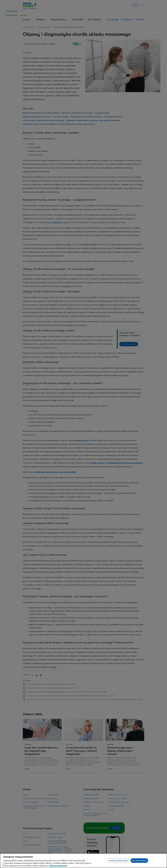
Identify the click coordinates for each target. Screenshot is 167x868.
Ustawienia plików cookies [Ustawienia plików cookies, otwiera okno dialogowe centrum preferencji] (118, 860)
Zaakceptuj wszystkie (139, 860)
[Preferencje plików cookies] (4, 865)
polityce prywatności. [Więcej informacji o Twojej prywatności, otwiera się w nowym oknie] (58, 866)
